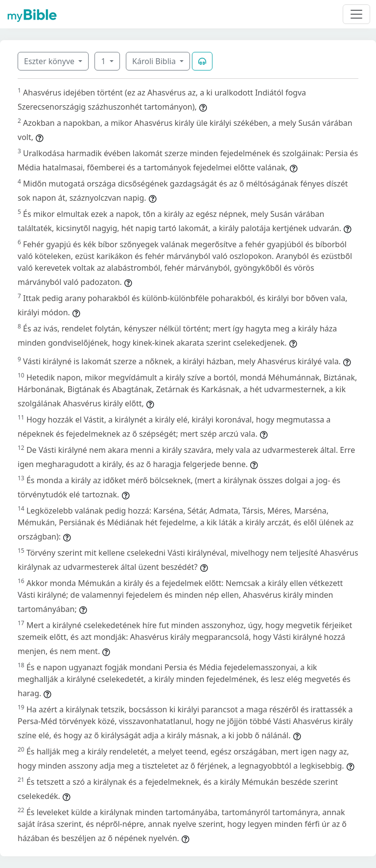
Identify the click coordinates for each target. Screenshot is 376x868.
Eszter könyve (50, 61)
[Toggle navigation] (356, 14)
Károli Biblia (155, 61)
